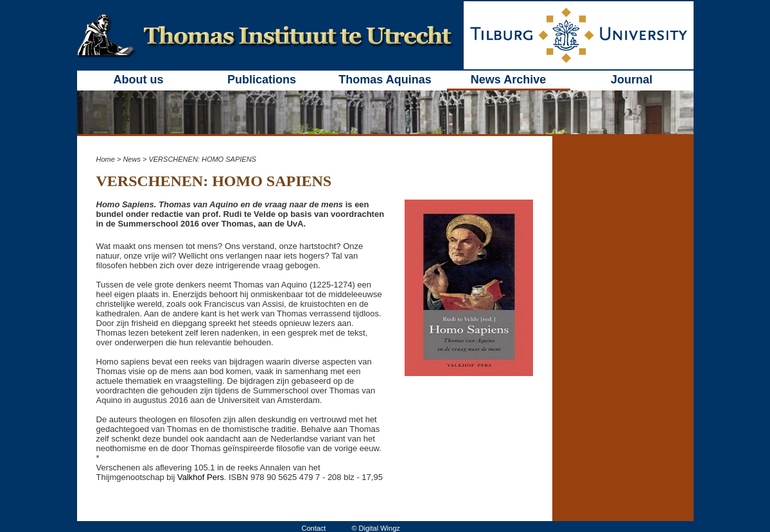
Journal (632, 80)
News (132, 159)
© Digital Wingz (375, 528)
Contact (314, 528)
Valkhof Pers (201, 477)
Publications (262, 80)
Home (106, 159)
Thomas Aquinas (385, 80)
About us (139, 80)
